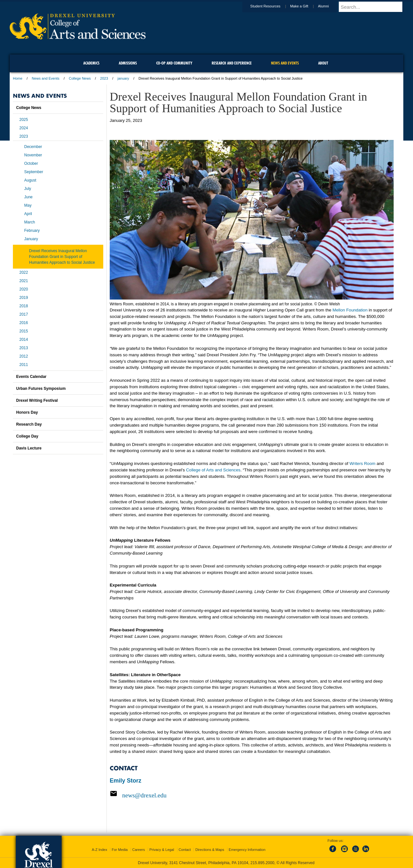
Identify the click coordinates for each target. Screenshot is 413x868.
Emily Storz (126, 781)
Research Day (29, 424)
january (123, 78)
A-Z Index (99, 850)
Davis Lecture (29, 448)
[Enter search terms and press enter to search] (374, 7)
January (31, 239)
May (28, 205)
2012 (24, 356)
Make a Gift (305, 6)
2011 (24, 365)
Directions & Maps (210, 850)
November (33, 155)
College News (80, 78)
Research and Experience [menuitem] (232, 63)
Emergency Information (247, 850)
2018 (24, 306)
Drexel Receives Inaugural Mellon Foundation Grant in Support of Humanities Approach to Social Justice (62, 257)
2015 (24, 331)
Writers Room (362, 464)
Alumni (329, 6)
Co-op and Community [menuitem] (174, 63)
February (32, 231)
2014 (24, 340)
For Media (120, 850)
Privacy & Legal (162, 850)
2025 (24, 120)
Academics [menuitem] (91, 63)
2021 (24, 281)
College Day (27, 436)
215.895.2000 (262, 863)
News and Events (46, 78)
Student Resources (272, 6)
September (34, 172)
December (33, 147)
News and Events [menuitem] (285, 63)
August (30, 180)
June (28, 197)
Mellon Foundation (350, 310)
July (28, 189)
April (28, 214)
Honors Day (27, 412)
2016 (24, 323)
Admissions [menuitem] (128, 63)
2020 (24, 289)
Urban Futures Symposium (41, 389)
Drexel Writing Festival (37, 400)
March (30, 222)
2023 (104, 78)
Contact (185, 850)
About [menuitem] (323, 63)
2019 (24, 298)
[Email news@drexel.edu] (252, 795)
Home (18, 78)
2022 (24, 272)
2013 (24, 348)
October (31, 163)
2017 (24, 314)
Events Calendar (31, 377)
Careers (139, 850)
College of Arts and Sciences (213, 470)
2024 (24, 128)
